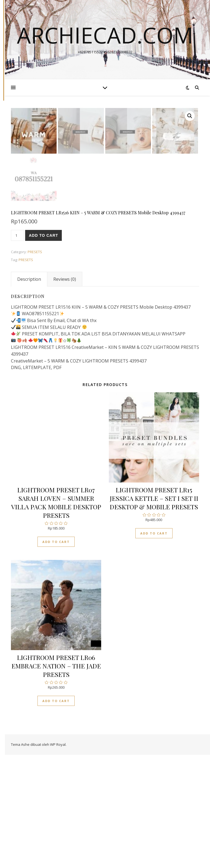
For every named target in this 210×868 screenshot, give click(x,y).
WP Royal (58, 858)
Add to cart (43, 349)
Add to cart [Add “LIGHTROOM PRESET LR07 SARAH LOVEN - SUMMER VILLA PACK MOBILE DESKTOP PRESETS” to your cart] (56, 655)
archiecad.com (105, 35)
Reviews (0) (65, 392)
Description (29, 392)
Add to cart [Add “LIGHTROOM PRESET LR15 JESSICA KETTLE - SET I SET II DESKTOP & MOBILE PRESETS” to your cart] (154, 646)
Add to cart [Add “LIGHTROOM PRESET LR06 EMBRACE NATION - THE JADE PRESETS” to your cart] (56, 814)
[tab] (29, 392)
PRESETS (35, 365)
